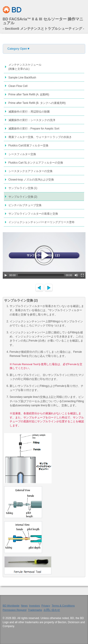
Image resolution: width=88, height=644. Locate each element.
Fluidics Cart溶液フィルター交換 (28, 146)
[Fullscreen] (82, 275)
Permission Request (15, 610)
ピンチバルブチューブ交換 (25, 205)
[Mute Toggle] (76, 275)
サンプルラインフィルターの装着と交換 (33, 214)
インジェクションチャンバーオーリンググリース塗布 (41, 222)
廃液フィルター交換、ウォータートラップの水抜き (40, 137)
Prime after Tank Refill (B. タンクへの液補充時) (37, 103)
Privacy (46, 605)
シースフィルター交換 (22, 154)
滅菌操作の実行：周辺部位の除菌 (29, 112)
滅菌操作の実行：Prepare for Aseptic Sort (34, 129)
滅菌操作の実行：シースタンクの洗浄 (32, 120)
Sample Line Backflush (22, 78)
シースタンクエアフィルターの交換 (30, 171)
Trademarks (35, 610)
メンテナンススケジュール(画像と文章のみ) (25, 67)
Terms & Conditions (63, 605)
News (24, 605)
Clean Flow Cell (18, 86)
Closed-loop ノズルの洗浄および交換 (31, 180)
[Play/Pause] (6, 275)
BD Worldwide (11, 605)
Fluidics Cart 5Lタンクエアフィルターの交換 (36, 163)
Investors (34, 605)
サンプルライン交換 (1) (23, 188)
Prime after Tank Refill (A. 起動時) (29, 94)
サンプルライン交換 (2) (23, 197)
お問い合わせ (52, 610)
